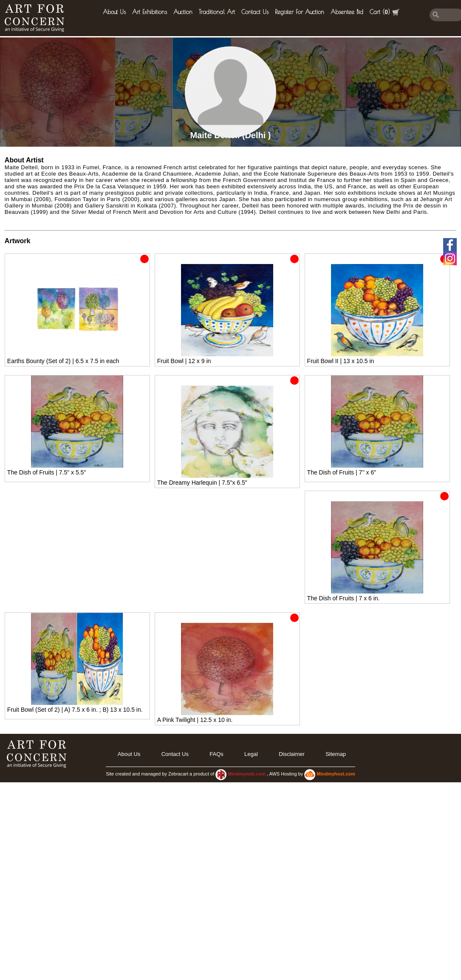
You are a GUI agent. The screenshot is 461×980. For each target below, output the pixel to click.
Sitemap (336, 754)
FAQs (216, 754)
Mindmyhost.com (336, 774)
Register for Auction (300, 12)
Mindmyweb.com (247, 774)
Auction (183, 12)
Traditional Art (217, 12)
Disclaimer (292, 754)
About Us (114, 12)
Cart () (385, 12)
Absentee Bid (347, 12)
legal (251, 754)
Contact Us (255, 12)
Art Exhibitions (150, 12)
